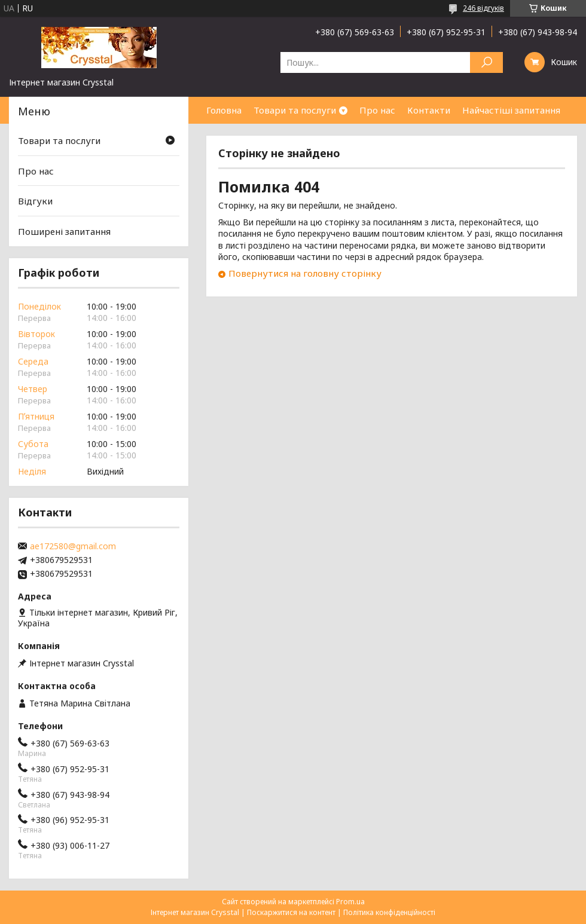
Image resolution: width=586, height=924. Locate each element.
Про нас (377, 110)
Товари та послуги (295, 110)
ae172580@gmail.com (73, 546)
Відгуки (35, 201)
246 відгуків (483, 8)
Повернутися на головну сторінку (305, 273)
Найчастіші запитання (511, 110)
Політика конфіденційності (389, 912)
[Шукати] (486, 62)
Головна (224, 110)
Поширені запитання (64, 231)
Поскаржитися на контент (291, 912)
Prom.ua (350, 902)
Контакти (429, 110)
